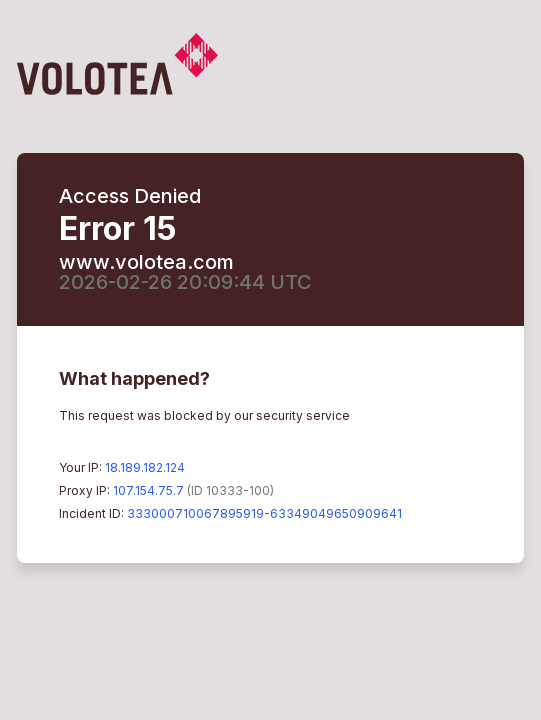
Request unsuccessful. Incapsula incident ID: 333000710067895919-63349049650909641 (270, 360)
